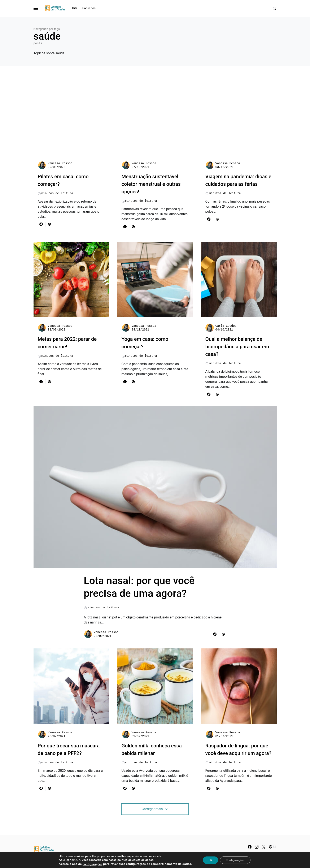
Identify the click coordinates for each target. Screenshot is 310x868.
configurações (91, 864)
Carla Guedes (226, 326)
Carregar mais (152, 814)
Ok (210, 860)
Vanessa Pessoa (60, 163)
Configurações (236, 860)
